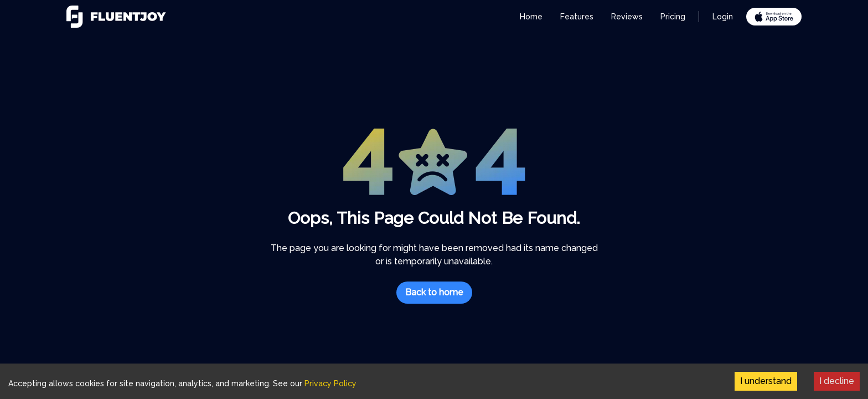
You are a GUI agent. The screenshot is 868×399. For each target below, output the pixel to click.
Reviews (627, 17)
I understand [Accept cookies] (766, 381)
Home (531, 17)
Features (577, 17)
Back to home (434, 292)
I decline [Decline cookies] (837, 381)
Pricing (673, 17)
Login (723, 17)
